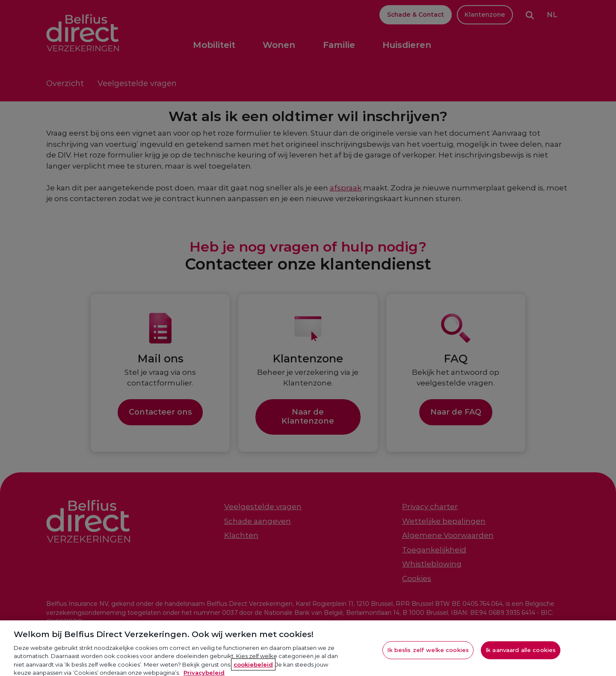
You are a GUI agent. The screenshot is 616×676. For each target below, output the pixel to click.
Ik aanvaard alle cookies (521, 652)
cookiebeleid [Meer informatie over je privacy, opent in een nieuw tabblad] (253, 667)
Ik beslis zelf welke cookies (428, 652)
